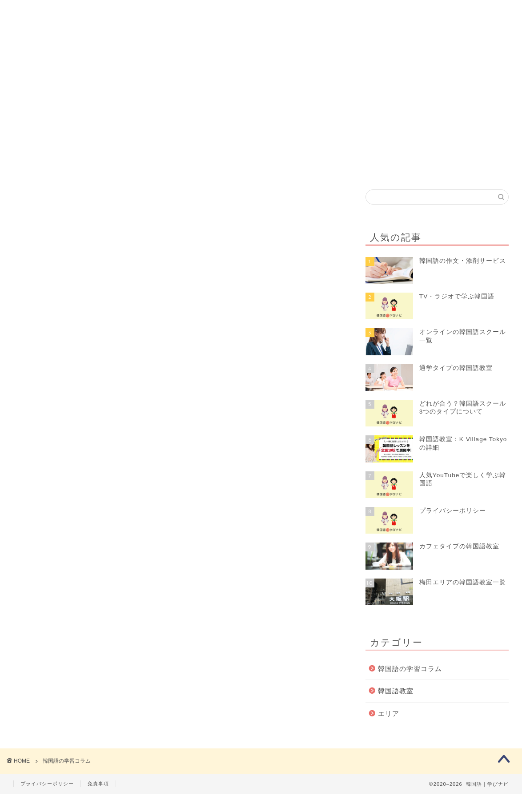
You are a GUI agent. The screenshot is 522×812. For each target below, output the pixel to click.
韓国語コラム (268, 46)
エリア (389, 727)
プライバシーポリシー (47, 801)
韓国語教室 (396, 704)
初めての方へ (124, 46)
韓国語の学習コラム (410, 682)
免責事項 (98, 801)
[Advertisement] (261, 123)
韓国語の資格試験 (340, 46)
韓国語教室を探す (196, 46)
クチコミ (405, 46)
